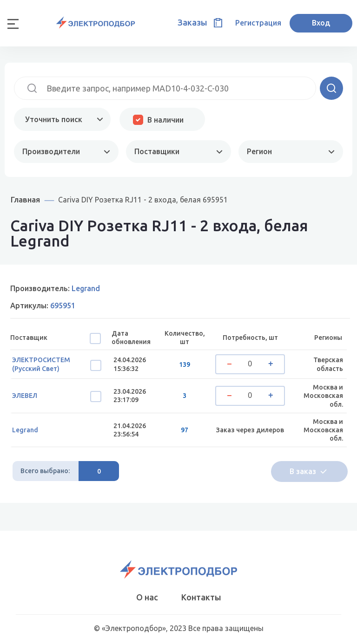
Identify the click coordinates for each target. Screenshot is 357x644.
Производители (51, 151)
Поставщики (157, 151)
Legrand (25, 430)
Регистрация (258, 23)
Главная (25, 199)
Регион (259, 151)
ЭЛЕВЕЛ (25, 396)
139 (185, 364)
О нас (147, 597)
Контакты (201, 597)
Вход (321, 23)
